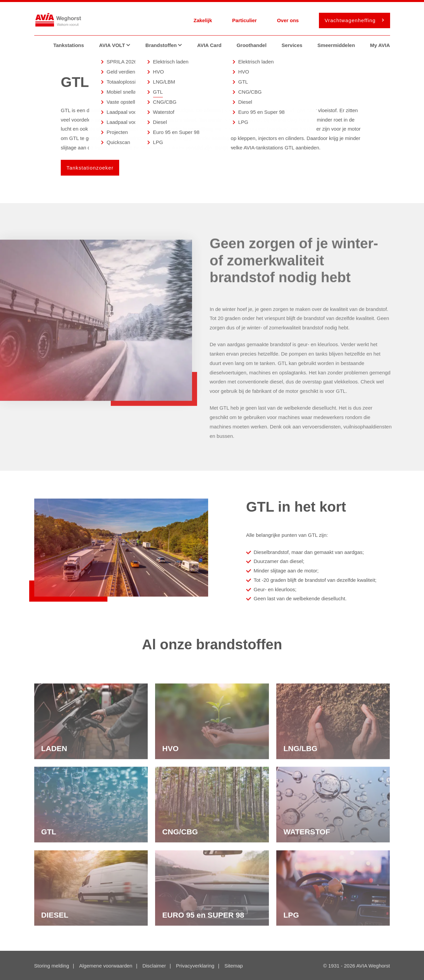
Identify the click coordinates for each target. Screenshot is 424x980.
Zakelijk (203, 20)
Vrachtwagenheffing (352, 20)
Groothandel (252, 45)
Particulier (245, 20)
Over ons (288, 20)
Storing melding (52, 966)
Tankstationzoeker (90, 168)
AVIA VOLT (117, 45)
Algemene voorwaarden (106, 966)
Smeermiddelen (336, 45)
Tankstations (69, 45)
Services (292, 45)
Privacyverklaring (195, 966)
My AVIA (380, 45)
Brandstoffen (166, 45)
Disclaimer (154, 966)
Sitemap (233, 966)
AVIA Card (209, 45)
